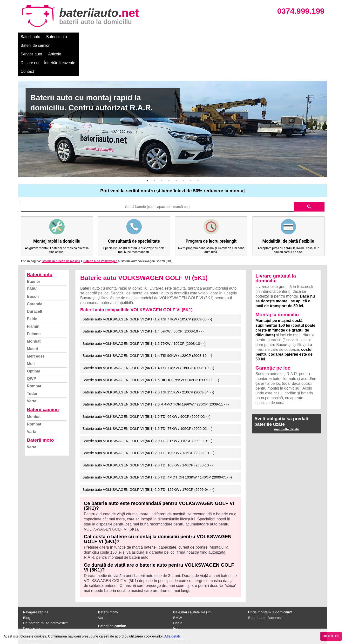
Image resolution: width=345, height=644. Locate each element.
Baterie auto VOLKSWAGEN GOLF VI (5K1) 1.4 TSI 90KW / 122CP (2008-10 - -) (147, 321)
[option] (173, 94)
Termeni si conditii (37, 604)
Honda (178, 625)
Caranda (35, 269)
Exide (32, 284)
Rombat (34, 351)
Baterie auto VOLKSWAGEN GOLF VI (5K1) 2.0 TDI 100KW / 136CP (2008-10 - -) (148, 418)
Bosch (33, 262)
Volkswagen (183, 604)
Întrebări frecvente (195, 37)
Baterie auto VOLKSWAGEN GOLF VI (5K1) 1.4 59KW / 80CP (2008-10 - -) (143, 296)
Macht (33, 314)
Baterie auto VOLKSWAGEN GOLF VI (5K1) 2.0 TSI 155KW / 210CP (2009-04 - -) (148, 357)
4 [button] (169, 146)
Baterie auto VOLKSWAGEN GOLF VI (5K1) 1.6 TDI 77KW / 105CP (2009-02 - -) (147, 394)
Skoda (178, 599)
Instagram (31, 615)
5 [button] (176, 146)
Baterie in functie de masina (61, 226)
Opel (177, 620)
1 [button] (147, 146)
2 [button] (155, 146)
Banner (34, 247)
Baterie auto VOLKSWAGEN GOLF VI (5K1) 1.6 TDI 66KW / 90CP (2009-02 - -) (146, 382)
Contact (223, 37)
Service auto (120, 37)
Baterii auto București (265, 583)
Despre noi (165, 37)
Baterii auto (30, 37)
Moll (31, 329)
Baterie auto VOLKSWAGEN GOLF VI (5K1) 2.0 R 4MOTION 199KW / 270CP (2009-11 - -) (156, 369)
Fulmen (34, 299)
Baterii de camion (88, 37)
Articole (143, 37)
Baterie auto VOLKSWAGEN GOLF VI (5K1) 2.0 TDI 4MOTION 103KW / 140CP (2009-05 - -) (157, 442)
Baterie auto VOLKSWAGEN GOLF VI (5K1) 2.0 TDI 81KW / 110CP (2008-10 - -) (147, 406)
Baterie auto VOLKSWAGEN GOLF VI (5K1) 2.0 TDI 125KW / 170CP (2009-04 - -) (148, 455)
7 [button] (191, 146)
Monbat (34, 307)
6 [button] (183, 146)
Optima (34, 336)
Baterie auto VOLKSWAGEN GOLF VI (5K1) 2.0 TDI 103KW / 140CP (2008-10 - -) (148, 430)
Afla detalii (172, 636)
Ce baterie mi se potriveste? (46, 588)
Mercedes (36, 322)
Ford (177, 594)
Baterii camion (43, 375)
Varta (32, 366)
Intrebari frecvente (38, 599)
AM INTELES (331, 636)
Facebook (31, 609)
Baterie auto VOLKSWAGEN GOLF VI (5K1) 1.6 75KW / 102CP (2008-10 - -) (144, 309)
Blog (27, 583)
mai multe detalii (286, 395)
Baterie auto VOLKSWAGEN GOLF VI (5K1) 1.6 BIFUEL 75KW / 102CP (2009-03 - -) (151, 345)
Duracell (35, 277)
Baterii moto (57, 37)
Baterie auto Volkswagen (100, 226)
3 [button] (162, 146)
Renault (179, 609)
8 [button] (198, 146)
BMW (32, 254)
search (309, 172)
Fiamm (33, 292)
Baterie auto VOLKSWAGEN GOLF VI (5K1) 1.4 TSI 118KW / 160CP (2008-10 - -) (148, 333)
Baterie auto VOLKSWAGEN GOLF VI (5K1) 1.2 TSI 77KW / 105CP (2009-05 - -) (147, 284)
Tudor (32, 359)
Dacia (178, 588)
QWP (32, 344)
